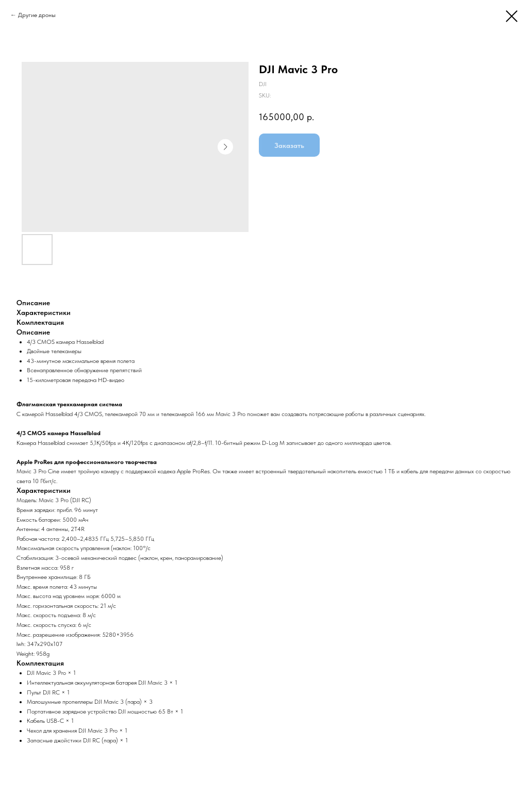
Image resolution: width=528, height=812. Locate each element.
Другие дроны (37, 15)
